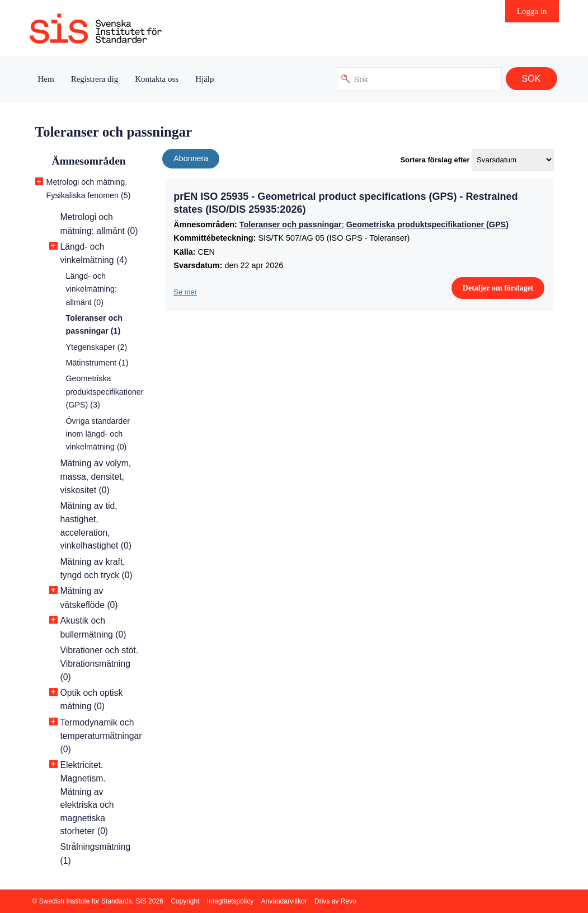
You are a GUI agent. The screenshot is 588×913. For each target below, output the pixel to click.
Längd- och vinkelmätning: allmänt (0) (91, 289)
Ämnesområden (89, 161)
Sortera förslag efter (435, 160)
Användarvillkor (284, 901)
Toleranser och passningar (291, 224)
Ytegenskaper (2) (97, 347)
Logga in (532, 11)
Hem (46, 79)
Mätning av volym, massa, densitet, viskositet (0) (96, 477)
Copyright (185, 901)
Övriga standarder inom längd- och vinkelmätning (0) (98, 434)
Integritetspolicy (230, 901)
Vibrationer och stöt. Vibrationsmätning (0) (100, 664)
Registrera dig (95, 79)
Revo (349, 901)
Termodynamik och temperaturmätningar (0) (101, 736)
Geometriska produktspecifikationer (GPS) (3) (105, 392)
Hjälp (204, 79)
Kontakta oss (157, 79)
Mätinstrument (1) (97, 363)
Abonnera (191, 158)
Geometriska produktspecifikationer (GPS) (427, 224)
